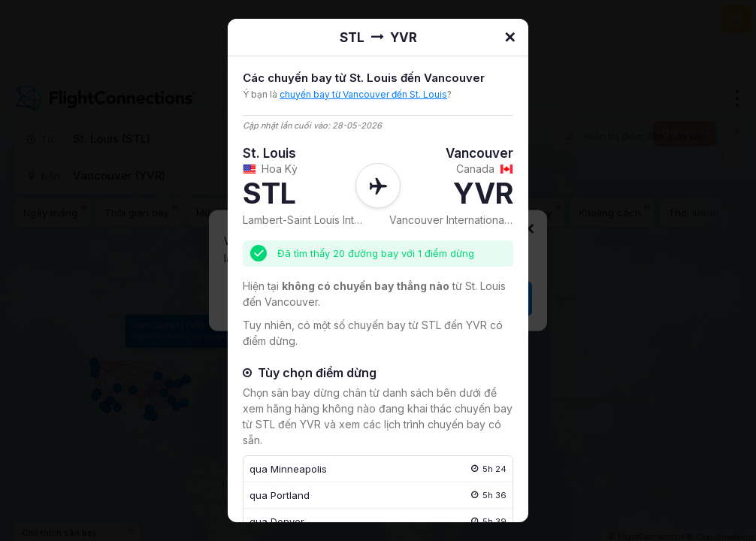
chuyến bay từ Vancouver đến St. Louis (363, 94)
